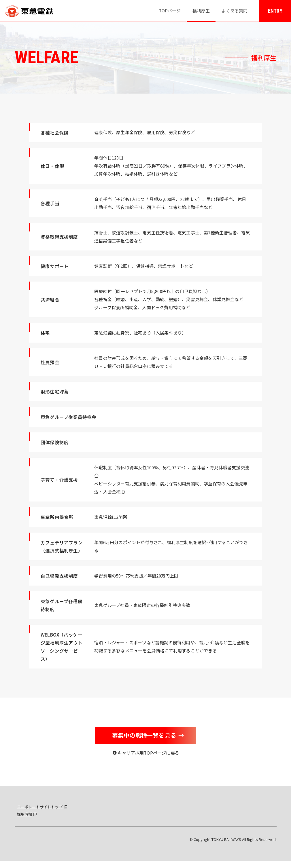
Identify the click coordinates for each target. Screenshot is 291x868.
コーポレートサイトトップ (40, 807)
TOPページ (170, 11)
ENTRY (275, 11)
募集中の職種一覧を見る (144, 735)
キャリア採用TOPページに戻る (148, 753)
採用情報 (25, 814)
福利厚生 (201, 11)
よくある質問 (235, 11)
